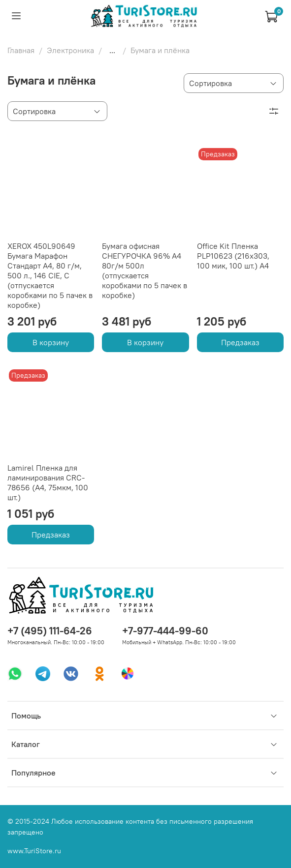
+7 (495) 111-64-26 (50, 631)
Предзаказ (240, 342)
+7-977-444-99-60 (165, 631)
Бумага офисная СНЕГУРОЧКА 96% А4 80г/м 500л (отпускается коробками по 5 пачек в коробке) (145, 270)
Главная (21, 50)
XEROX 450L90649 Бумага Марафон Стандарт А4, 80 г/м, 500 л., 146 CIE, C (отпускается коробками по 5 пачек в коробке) (50, 275)
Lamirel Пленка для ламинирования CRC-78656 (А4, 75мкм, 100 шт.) (48, 482)
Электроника (70, 50)
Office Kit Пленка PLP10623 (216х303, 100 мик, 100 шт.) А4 (233, 256)
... (112, 50)
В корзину (51, 342)
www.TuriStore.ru (34, 851)
